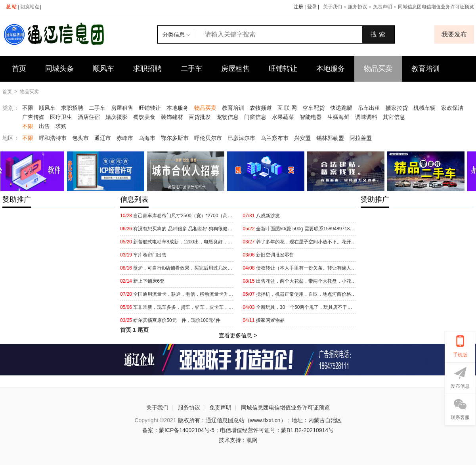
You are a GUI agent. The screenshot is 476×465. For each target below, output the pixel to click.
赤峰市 (125, 138)
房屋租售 (235, 69)
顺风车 (103, 69)
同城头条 (59, 69)
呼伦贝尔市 (208, 138)
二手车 (191, 69)
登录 (312, 7)
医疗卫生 (61, 117)
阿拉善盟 (361, 138)
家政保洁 (452, 108)
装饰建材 (172, 117)
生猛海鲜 (338, 117)
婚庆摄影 (117, 117)
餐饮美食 (144, 117)
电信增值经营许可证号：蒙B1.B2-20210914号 (277, 430)
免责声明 (382, 7)
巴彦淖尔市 (241, 138)
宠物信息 (227, 117)
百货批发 (200, 117)
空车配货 (314, 108)
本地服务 (331, 69)
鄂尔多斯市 (175, 138)
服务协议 (357, 7)
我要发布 (454, 34)
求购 (61, 126)
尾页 (143, 330)
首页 (19, 69)
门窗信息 (255, 117)
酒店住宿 (89, 117)
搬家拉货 (397, 108)
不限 (28, 108)
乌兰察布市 (275, 138)
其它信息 (394, 117)
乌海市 (147, 138)
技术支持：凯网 (238, 440)
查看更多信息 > (238, 335)
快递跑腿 (341, 108)
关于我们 (333, 7)
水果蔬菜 (283, 117)
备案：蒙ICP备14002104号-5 (178, 430)
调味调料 (366, 117)
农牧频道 (261, 108)
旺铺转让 (283, 69)
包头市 (80, 138)
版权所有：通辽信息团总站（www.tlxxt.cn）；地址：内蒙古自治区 (260, 420)
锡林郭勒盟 (330, 138)
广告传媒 (33, 117)
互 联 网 (287, 108)
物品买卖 (378, 69)
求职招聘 (147, 69)
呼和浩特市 (53, 138)
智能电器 (311, 117)
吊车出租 (369, 108)
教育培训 (426, 69)
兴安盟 (302, 138)
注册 (298, 7)
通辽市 (103, 138)
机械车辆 (424, 108)
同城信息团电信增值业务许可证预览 (285, 408)
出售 (44, 126)
